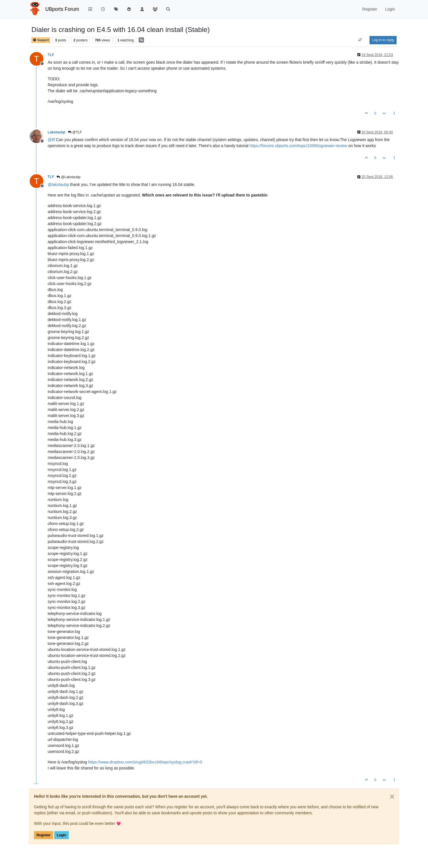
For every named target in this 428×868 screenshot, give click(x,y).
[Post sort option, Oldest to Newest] (360, 40)
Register (44, 835)
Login (61, 835)
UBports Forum (62, 9)
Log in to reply (383, 40)
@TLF (75, 132)
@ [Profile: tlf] (51, 140)
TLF (51, 55)
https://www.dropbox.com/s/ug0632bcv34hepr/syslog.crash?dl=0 (145, 762)
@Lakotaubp (68, 177)
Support (41, 40)
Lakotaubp (56, 132)
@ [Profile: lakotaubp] (58, 185)
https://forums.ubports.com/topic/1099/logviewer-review (298, 146)
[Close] (392, 797)
